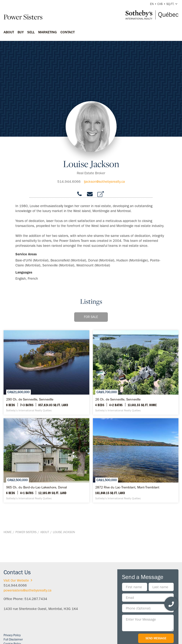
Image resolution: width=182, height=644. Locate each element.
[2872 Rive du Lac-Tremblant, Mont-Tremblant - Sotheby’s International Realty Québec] (136, 460)
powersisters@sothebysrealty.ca (27, 590)
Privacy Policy (12, 635)
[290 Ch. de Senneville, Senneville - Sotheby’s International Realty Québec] (46, 372)
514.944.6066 (69, 182)
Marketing (48, 32)
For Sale (91, 317)
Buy (21, 32)
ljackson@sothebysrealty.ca (104, 182)
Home (8, 532)
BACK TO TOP (166, 552)
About (9, 32)
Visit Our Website (19, 580)
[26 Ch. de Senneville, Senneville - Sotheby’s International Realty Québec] (136, 372)
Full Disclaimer (13, 639)
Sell (31, 32)
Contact (68, 32)
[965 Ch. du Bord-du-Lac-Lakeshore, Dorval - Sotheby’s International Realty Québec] (46, 460)
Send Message (156, 638)
